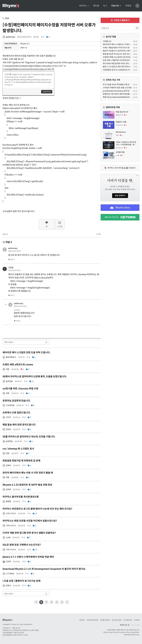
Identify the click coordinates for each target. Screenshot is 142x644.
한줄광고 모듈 (121, 122)
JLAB (8, 538)
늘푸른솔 (9, 381)
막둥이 (8, 586)
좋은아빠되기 (11, 357)
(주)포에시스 (7, 628)
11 (31, 381)
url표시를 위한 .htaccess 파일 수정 (20, 389)
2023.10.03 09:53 (14, 270)
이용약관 (82, 620)
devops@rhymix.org (131, 635)
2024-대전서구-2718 (20, 635)
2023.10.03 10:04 (20, 306)
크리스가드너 (11, 514)
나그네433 (10, 574)
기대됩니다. (107, 41)
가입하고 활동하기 (120, 20)
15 (35, 514)
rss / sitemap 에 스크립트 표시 (18, 449)
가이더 (8, 417)
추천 (11, 259)
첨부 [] (5, 234)
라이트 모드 (125, 625)
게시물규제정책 (105, 620)
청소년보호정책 (117, 620)
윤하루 (8, 489)
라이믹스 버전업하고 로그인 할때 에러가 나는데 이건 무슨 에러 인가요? (37, 509)
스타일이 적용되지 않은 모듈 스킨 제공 (117, 88)
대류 (8, 369)
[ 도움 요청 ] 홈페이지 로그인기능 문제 (22, 581)
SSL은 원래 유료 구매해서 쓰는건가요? (22, 545)
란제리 (8, 465)
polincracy (11, 37)
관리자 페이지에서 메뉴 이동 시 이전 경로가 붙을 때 (28, 473)
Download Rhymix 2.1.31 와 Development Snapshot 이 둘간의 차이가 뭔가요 (44, 569)
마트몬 (8, 429)
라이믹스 (84, 6)
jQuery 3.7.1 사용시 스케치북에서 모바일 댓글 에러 (28, 557)
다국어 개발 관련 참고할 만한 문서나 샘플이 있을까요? (29, 533)
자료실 (128, 6)
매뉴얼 (96, 6)
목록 (98, 234)
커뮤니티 (116, 6)
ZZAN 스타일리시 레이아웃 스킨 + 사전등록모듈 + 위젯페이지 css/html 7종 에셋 (126, 144)
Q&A (6, 18)
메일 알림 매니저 (122, 112)
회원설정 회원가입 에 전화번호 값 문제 (21, 461)
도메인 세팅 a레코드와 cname (18, 365)
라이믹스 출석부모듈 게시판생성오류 (21, 497)
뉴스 (105, 6)
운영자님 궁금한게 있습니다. (17, 401)
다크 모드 (135, 625)
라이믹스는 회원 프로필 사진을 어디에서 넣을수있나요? (30, 521)
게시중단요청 (128, 620)
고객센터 (137, 620)
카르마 (8, 562)
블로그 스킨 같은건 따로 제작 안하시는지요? (119, 67)
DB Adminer (121, 132)
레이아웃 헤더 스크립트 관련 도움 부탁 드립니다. (26, 353)
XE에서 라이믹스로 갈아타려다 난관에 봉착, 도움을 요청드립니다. (35, 377)
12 (35, 550)
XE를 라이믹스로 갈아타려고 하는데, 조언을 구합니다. (29, 437)
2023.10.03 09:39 (14, 251)
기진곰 (11, 268)
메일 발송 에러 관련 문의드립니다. (19, 425)
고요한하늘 (10, 405)
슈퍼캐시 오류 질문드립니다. (17, 413)
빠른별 (8, 501)
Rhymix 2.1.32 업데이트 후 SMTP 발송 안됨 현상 (27, 485)
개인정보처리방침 (92, 620)
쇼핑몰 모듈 (120, 152)
